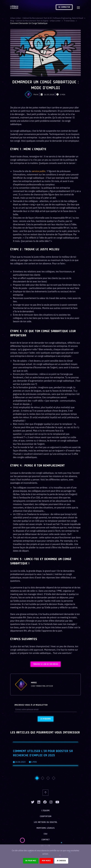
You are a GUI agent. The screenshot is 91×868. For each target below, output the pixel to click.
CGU (45, 834)
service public (39, 171)
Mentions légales (46, 828)
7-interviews (71, 21)
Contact (46, 840)
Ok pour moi (31, 861)
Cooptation (46, 817)
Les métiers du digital (46, 822)
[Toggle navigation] (78, 7)
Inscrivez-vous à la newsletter (31, 705)
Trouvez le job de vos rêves (46, 664)
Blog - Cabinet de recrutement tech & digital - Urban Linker (36, 21)
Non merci (46, 861)
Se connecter (64, 7)
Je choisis (61, 861)
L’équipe (46, 811)
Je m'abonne (46, 719)
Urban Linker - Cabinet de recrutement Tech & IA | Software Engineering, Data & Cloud (48, 18)
